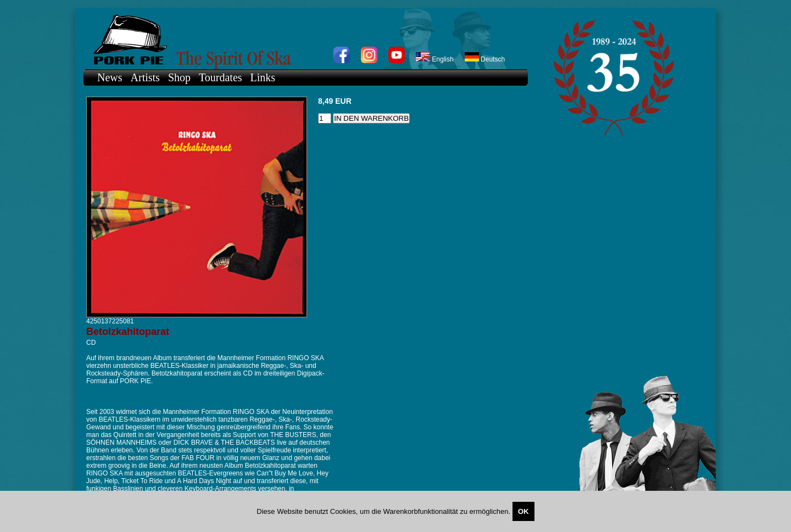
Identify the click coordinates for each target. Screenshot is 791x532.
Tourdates (221, 77)
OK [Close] (523, 511)
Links (263, 77)
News (110, 77)
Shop (179, 77)
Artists (145, 77)
